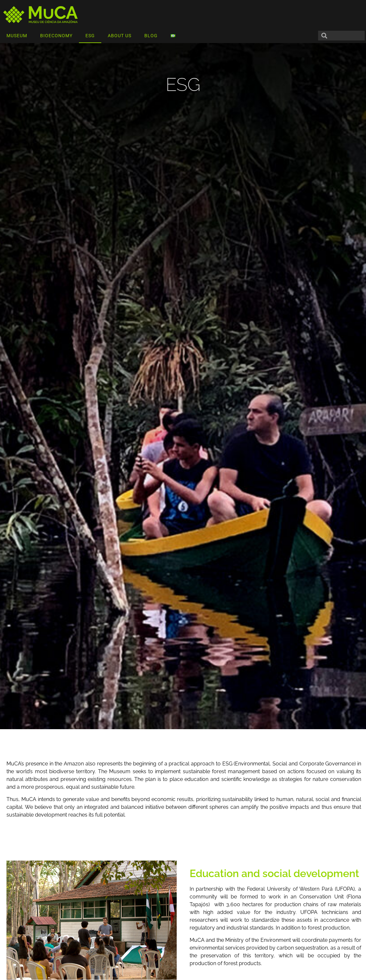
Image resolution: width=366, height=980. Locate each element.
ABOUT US (120, 36)
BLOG (151, 36)
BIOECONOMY (56, 36)
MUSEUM (17, 36)
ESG (90, 36)
